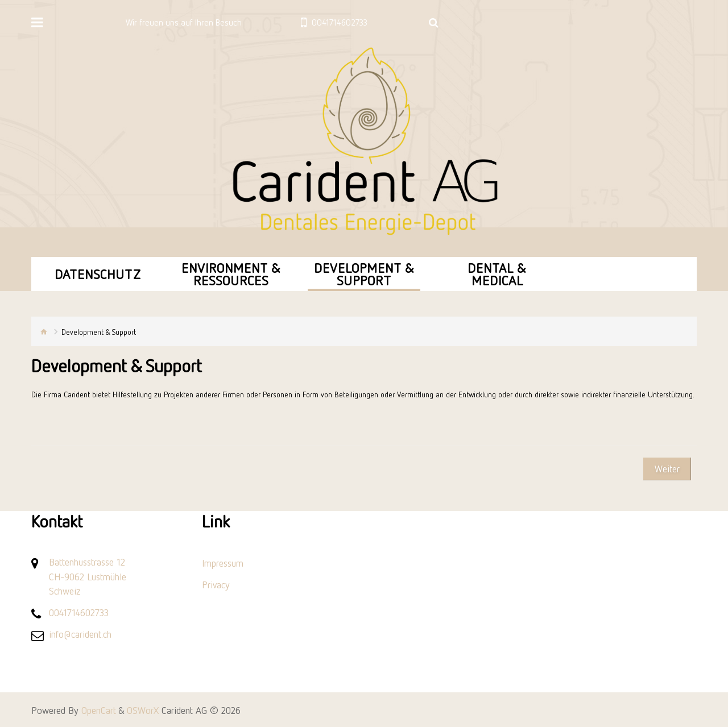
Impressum (223, 563)
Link (216, 521)
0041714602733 (79, 612)
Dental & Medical (497, 274)
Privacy (216, 584)
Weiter (667, 468)
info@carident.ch (80, 634)
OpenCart (99, 710)
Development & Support (364, 274)
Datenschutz (98, 274)
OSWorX (143, 710)
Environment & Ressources (231, 274)
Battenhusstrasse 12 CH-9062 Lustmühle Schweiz (88, 576)
